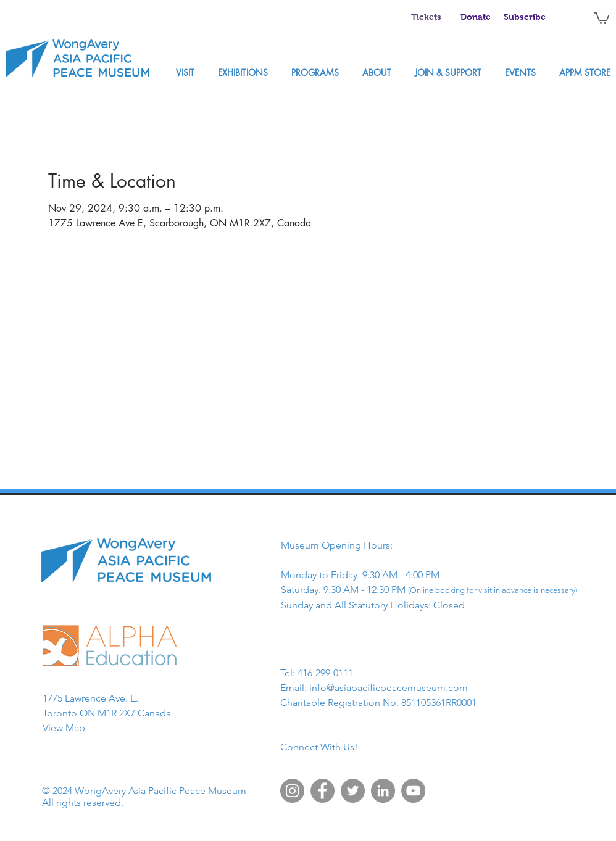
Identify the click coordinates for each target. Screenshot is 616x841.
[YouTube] (413, 791)
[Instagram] (292, 791)
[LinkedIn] (383, 791)
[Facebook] (323, 791)
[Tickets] (426, 17)
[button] (601, 18)
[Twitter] (353, 791)
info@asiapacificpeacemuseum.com (389, 688)
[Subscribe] (525, 17)
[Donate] (475, 17)
